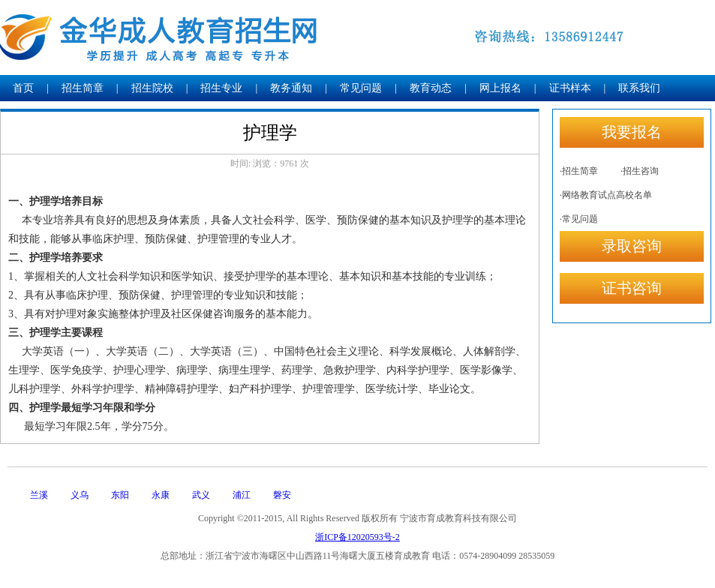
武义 (201, 495)
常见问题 (361, 88)
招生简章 (83, 88)
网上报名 (500, 88)
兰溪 (39, 495)
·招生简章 (579, 171)
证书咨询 (632, 288)
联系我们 (639, 88)
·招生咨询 (640, 171)
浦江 (242, 495)
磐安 (282, 495)
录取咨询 (632, 246)
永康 (161, 495)
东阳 (120, 495)
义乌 (80, 495)
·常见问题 (579, 219)
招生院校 (152, 88)
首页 (23, 88)
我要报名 (632, 132)
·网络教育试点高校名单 (606, 195)
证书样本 (570, 88)
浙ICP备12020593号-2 (357, 537)
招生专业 (221, 88)
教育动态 (431, 88)
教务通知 (291, 88)
